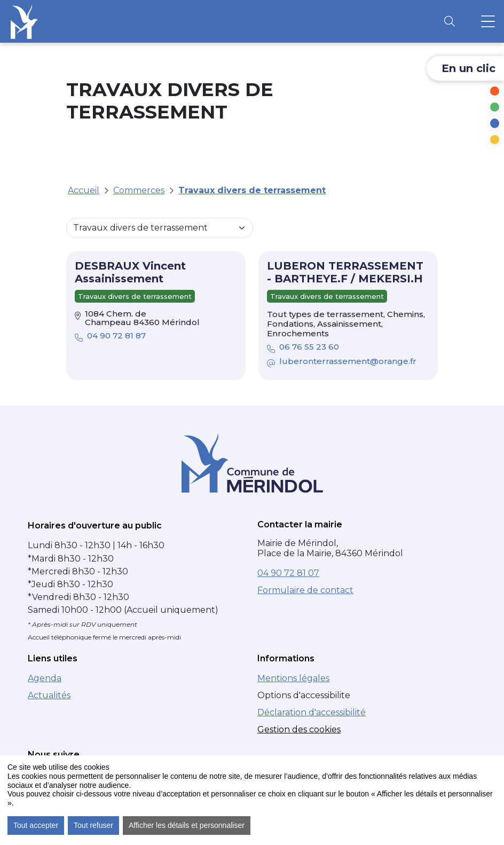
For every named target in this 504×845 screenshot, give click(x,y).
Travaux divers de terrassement (252, 190)
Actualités (49, 695)
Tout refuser (93, 825)
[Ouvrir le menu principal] (488, 21)
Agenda (45, 678)
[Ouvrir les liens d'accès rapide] (465, 68)
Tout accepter (36, 825)
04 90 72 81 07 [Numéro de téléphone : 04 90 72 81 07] (288, 573)
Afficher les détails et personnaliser (187, 825)
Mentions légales (293, 678)
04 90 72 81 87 (110, 337)
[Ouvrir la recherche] (450, 21)
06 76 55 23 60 (303, 348)
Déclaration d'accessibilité (312, 712)
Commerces (139, 190)
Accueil (84, 190)
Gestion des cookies (299, 729)
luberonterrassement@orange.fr (343, 362)
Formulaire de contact (305, 590)
